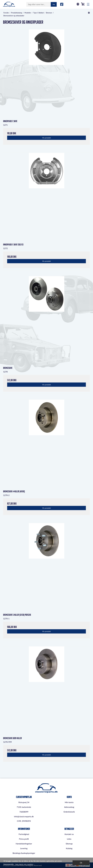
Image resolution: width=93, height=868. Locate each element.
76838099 (24, 812)
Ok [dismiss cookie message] (81, 863)
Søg (54, 4)
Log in (78, 4)
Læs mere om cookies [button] (24, 864)
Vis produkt (47, 138)
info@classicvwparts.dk (24, 816)
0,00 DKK (83, 4)
